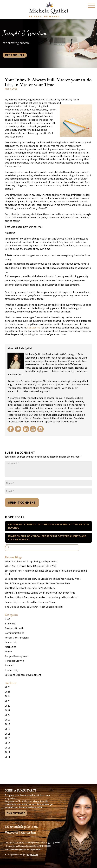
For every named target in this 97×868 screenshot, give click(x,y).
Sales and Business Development (23, 675)
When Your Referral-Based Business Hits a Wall (31, 566)
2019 (7, 720)
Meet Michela (15, 55)
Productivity (12, 670)
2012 (7, 752)
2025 (7, 692)
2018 (7, 724)
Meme (8, 651)
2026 (7, 687)
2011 (7, 757)
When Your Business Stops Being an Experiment (31, 561)
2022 (7, 706)
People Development (17, 656)
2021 (7, 710)
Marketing (11, 647)
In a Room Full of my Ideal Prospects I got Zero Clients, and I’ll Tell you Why (47, 538)
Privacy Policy (26, 849)
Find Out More (16, 813)
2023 (7, 701)
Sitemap (37, 849)
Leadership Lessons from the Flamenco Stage (30, 602)
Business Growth (14, 628)
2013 (7, 748)
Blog (8, 619)
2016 (7, 734)
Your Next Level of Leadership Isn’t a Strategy (30, 588)
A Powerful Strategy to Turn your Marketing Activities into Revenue (48, 526)
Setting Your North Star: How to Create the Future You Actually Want (43, 579)
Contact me (34, 328)
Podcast (9, 665)
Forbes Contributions (17, 638)
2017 (7, 729)
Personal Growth (14, 661)
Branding (10, 623)
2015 (7, 738)
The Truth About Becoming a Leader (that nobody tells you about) (42, 597)
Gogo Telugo (33, 855)
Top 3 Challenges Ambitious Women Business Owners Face (37, 583)
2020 (7, 715)
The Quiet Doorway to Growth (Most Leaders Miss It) (34, 607)
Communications (14, 633)
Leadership (11, 642)
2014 (7, 743)
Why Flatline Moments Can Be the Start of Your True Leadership (40, 593)
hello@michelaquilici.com (21, 827)
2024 (7, 696)
